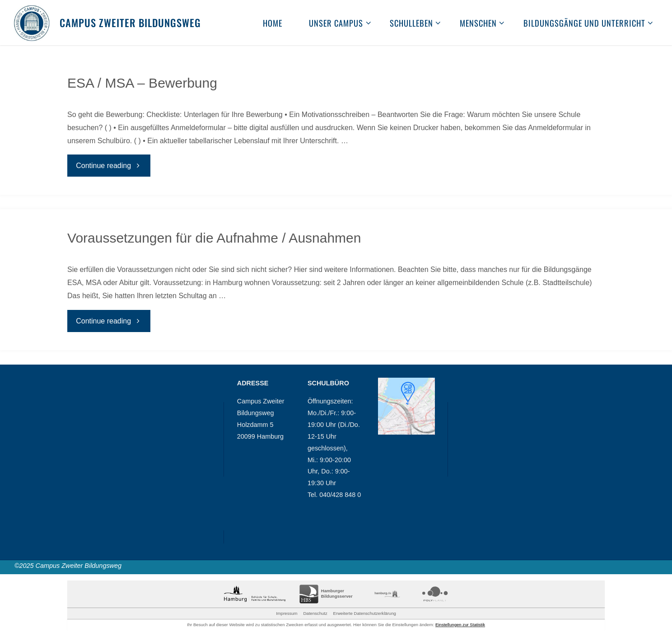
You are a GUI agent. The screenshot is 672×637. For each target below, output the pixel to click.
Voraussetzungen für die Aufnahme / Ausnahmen (214, 238)
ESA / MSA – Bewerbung (142, 83)
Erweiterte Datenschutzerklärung (365, 613)
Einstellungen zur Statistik (460, 625)
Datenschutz (315, 613)
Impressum (287, 613)
